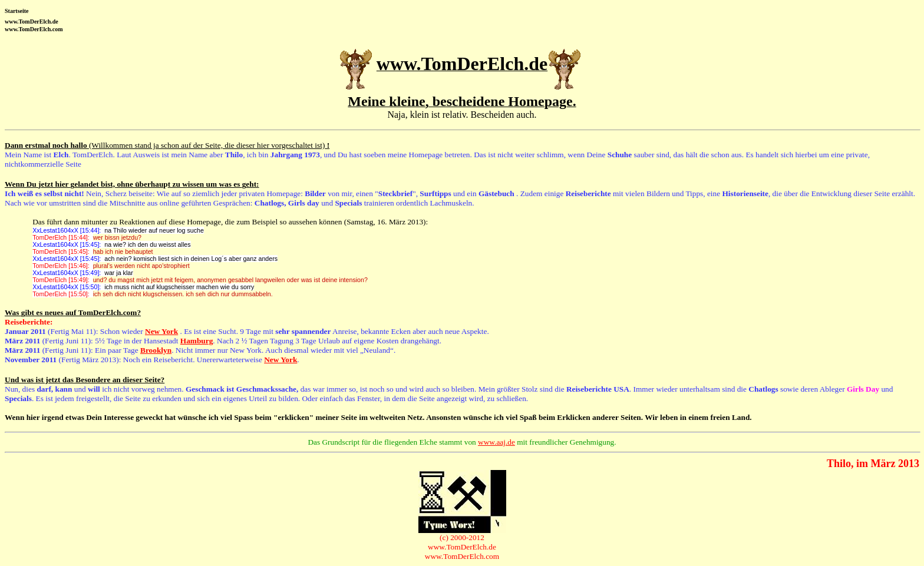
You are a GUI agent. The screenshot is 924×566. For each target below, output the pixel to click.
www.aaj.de (496, 442)
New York (161, 331)
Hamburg (197, 341)
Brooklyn (156, 350)
